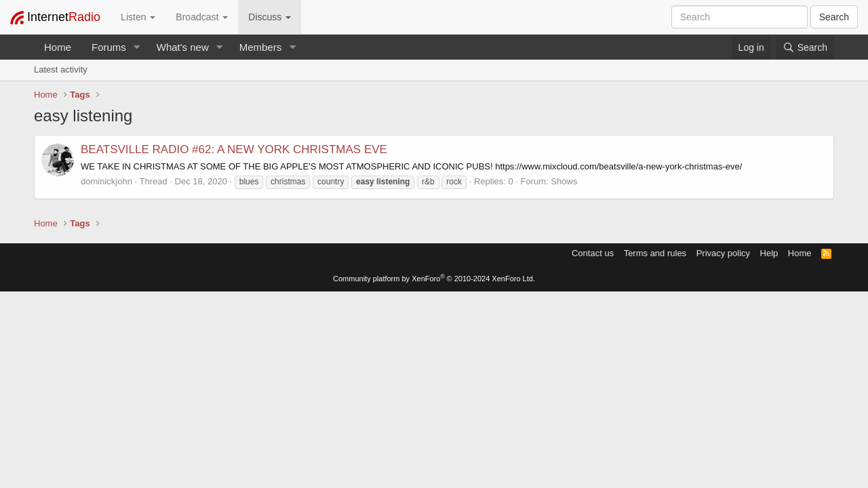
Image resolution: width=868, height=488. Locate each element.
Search (834, 17)
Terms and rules (655, 253)
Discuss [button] (270, 17)
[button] (137, 47)
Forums (109, 47)
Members (261, 47)
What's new (183, 47)
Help (769, 253)
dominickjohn (106, 181)
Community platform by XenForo (434, 279)
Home (58, 47)
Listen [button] (138, 17)
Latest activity (61, 69)
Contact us (593, 253)
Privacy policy (723, 253)
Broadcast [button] (202, 17)
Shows (564, 181)
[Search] (805, 47)
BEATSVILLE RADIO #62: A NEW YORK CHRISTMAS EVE (234, 149)
